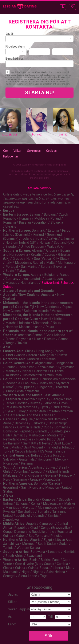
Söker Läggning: (20, 609)
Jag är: (10, 34)
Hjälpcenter (11, 156)
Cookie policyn (50, 75)
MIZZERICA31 (11, 135)
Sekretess (34, 151)
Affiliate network (39, 188)
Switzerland (50, 283)
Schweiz (67, 283)
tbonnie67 (37, 135)
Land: (12, 624)
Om (6, 151)
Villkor (17, 151)
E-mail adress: (15, 59)
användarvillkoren (14, 75)
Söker (12, 602)
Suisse (8, 287)
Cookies (51, 151)
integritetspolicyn (31, 75)
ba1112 (63, 135)
